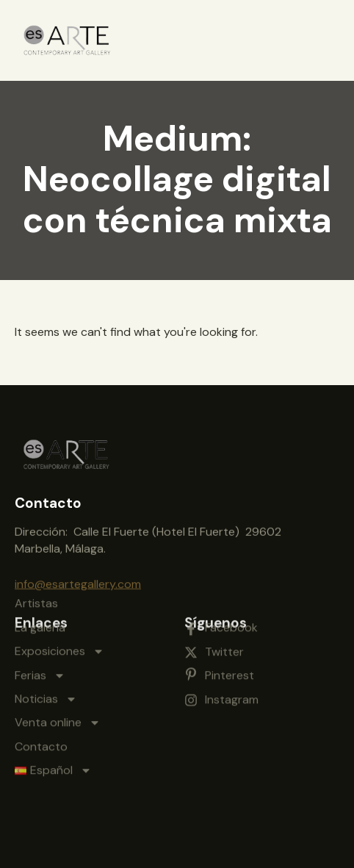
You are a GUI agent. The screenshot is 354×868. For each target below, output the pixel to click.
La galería (40, 578)
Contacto (41, 697)
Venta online (58, 674)
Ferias (40, 626)
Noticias (46, 650)
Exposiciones (59, 603)
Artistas (36, 555)
